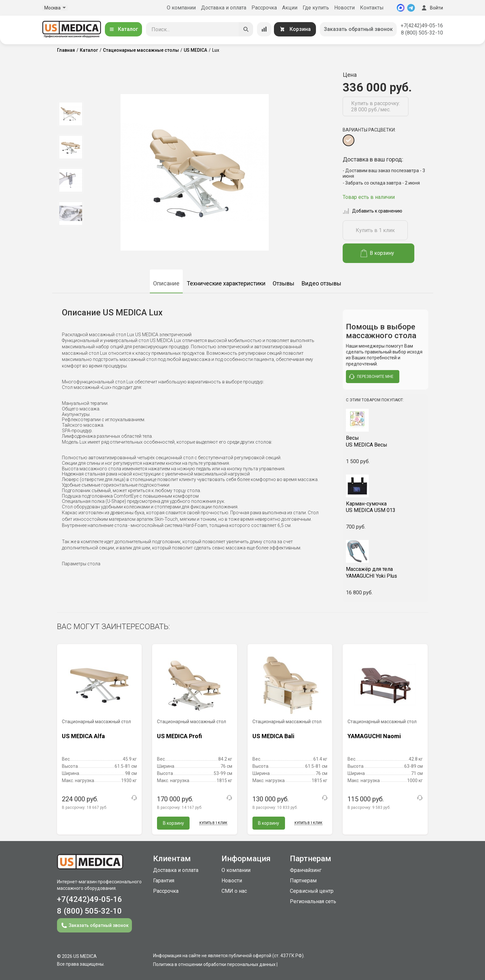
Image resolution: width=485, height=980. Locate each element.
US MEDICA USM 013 (385, 507)
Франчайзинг (306, 870)
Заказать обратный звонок (358, 29)
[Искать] (246, 29)
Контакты (372, 8)
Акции (290, 8)
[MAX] (401, 8)
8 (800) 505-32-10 (422, 33)
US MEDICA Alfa (83, 736)
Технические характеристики (226, 283)
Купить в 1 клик (375, 230)
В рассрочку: (85, 807)
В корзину (377, 253)
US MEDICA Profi (179, 736)
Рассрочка (264, 8)
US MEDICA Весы (385, 441)
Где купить (316, 8)
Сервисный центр (312, 891)
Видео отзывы (321, 283)
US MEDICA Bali (273, 736)
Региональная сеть (313, 901)
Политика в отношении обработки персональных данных (214, 964)
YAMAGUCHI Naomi (374, 736)
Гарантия (164, 881)
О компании (181, 8)
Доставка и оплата (224, 8)
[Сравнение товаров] (264, 29)
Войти (432, 8)
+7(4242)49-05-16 (422, 26)
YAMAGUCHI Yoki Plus (385, 573)
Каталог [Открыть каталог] (123, 29)
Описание (166, 283)
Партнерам (303, 881)
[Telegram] (411, 8)
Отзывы (284, 283)
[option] (71, 114)
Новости (344, 8)
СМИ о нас (234, 891)
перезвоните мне (371, 377)
